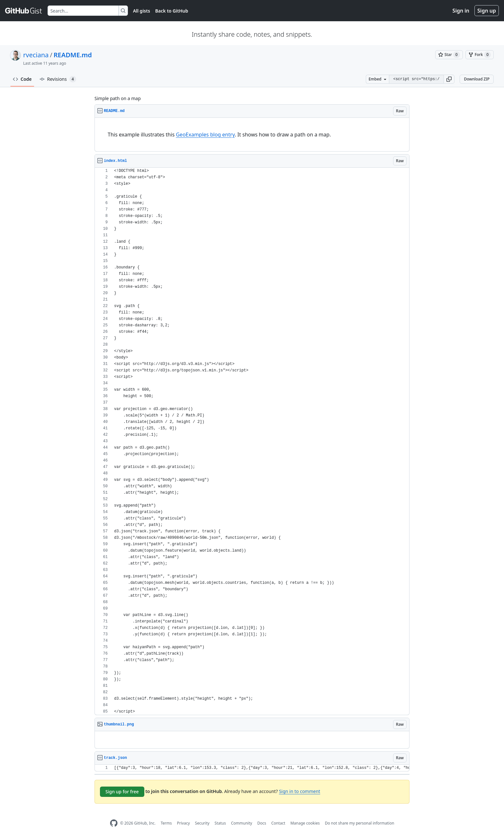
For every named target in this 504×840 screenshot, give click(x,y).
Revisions (58, 79)
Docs (262, 823)
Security (202, 823)
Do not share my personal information (360, 823)
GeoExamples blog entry (205, 135)
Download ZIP (477, 79)
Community (242, 823)
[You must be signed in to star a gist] (449, 55)
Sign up (487, 11)
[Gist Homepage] (24, 11)
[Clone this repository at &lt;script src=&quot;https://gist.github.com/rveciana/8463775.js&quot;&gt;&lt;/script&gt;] (416, 79)
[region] (252, 135)
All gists (142, 11)
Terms (166, 823)
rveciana (36, 55)
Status (220, 823)
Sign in (461, 11)
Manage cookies (305, 823)
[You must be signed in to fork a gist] (480, 55)
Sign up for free (122, 792)
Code (22, 79)
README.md (73, 55)
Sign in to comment (300, 791)
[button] (449, 79)
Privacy (184, 823)
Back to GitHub (172, 11)
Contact (278, 823)
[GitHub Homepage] (114, 823)
